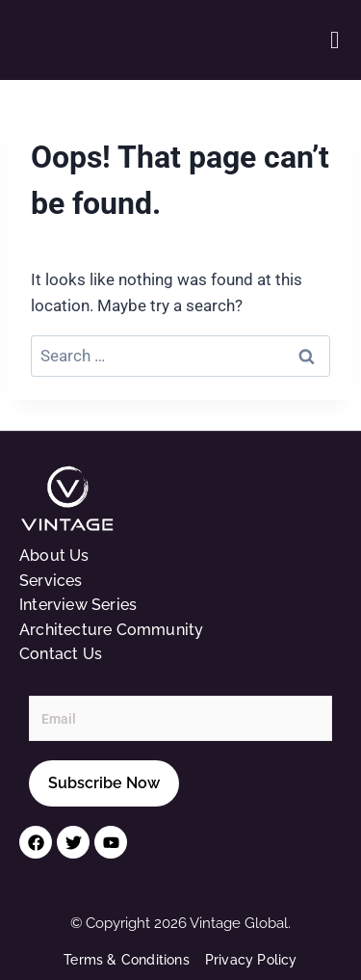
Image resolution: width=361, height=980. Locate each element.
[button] (335, 40)
